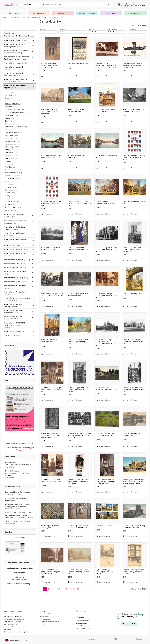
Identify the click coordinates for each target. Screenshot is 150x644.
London (11, 160)
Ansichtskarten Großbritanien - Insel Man (16, 214)
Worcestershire (13, 206)
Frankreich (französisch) (83, 627)
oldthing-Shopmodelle (11, 623)
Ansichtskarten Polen (15, 262)
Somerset (11, 186)
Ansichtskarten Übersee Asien (15, 292)
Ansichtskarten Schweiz (16, 277)
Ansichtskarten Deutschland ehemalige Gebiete (15, 44)
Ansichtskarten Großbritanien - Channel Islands (16, 79)
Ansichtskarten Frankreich (14, 67)
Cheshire (10, 105)
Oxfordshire (12, 177)
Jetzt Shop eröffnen (10, 626)
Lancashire (12, 151)
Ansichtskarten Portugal (15, 266)
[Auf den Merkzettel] (52, 75)
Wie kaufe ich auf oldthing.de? (13, 615)
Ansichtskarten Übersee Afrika (15, 285)
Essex (10, 128)
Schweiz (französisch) (83, 624)
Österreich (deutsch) (82, 619)
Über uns (7, 613)
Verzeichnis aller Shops (47, 613)
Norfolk (10, 166)
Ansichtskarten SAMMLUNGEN (15, 271)
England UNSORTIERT (16, 125)
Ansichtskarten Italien (15, 244)
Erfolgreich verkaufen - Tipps (13, 620)
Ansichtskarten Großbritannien (16, 239)
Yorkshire (11, 209)
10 (78, 588)
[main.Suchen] (110, 5)
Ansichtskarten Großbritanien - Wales (16, 233)
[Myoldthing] (127, 5)
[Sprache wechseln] (119, 5)
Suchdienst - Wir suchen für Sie (49, 620)
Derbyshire (12, 114)
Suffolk (10, 192)
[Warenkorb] (142, 5)
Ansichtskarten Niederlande (14, 253)
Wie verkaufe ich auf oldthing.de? (14, 618)
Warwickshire (12, 200)
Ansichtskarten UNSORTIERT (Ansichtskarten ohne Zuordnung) (16, 324)
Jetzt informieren (11, 476)
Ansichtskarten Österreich (17, 258)
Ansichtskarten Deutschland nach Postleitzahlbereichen (17, 57)
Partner (42, 623)
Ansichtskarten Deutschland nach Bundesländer (17, 50)
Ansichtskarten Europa (16, 62)
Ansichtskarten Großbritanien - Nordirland (16, 221)
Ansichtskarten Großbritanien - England (16, 85)
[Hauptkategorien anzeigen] (14, 12)
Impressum (92, 638)
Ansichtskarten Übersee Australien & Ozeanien (17, 298)
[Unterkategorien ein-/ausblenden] (33, 39)
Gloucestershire (13, 131)
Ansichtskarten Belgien (15, 39)
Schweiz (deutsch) (82, 622)
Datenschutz (140, 638)
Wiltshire (10, 203)
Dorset (10, 120)
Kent (9, 148)
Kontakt (78, 613)
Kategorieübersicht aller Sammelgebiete (16, 631)
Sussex (10, 197)
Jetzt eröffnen (10, 466)
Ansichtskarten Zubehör (15, 330)
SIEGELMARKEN (12, 334)
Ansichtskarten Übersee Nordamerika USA (13, 304)
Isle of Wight (12, 146)
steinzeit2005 (20, 537)
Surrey (10, 194)
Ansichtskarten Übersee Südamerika (13, 317)
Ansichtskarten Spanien (16, 280)
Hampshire (12, 134)
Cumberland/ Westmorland (18, 111)
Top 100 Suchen (45, 618)
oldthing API (7, 628)
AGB (115, 638)
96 (146, 588)
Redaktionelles (44, 615)
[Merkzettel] (134, 5)
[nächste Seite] (82, 588)
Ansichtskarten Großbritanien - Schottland (16, 227)
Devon (10, 117)
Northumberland (13, 171)
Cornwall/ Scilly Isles (15, 108)
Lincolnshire (12, 157)
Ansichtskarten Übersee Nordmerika (13, 310)
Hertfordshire (12, 140)
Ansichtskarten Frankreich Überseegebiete (14, 73)
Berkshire (11, 94)
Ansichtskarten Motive (16, 248)
